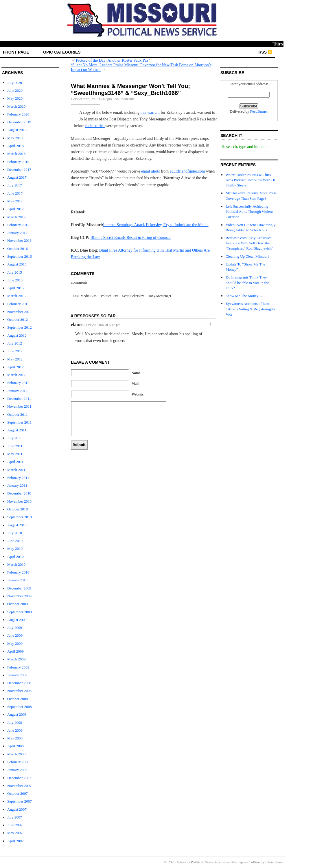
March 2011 (16, 470)
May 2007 (15, 833)
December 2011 (19, 399)
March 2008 (16, 754)
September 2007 (20, 801)
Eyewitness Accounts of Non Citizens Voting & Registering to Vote (250, 309)
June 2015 (15, 280)
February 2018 (18, 162)
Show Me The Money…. (244, 296)
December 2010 (19, 493)
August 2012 (17, 335)
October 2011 (18, 414)
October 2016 (18, 249)
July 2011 (14, 438)
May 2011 (15, 454)
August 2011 (17, 430)
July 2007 (15, 817)
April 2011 (15, 462)
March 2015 (16, 296)
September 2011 (19, 422)
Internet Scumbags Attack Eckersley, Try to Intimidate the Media (156, 225)
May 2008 (15, 738)
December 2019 (19, 122)
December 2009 (19, 588)
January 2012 (17, 391)
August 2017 (17, 177)
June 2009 (15, 635)
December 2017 (19, 170)
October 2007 (18, 793)
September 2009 (20, 612)
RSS (263, 52)
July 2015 (15, 272)
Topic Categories (61, 52)
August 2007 (17, 809)
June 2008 (15, 730)
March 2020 (16, 106)
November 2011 (19, 406)
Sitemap (237, 862)
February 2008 (18, 762)
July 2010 (15, 533)
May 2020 (15, 98)
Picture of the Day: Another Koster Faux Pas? (113, 60)
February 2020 (18, 114)
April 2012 (15, 367)
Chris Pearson (276, 862)
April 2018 (15, 146)
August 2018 (17, 130)
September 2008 (20, 707)
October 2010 (18, 509)
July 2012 (15, 343)
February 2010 (18, 572)
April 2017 (15, 209)
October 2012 (18, 319)
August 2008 (17, 714)
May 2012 (15, 359)
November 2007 (19, 786)
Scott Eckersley (133, 296)
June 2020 (15, 90)
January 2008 (17, 770)
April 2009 (15, 651)
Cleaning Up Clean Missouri (247, 256)
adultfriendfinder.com (187, 171)
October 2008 (18, 699)
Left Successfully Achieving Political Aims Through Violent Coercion (249, 211)
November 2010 (19, 501)
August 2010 (17, 525)
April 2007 (15, 841)
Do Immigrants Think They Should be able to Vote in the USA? (247, 282)
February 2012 (18, 383)
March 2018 (16, 154)
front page (16, 52)
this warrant (151, 112)
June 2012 (15, 351)
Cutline (254, 862)
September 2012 (20, 327)
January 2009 (17, 675)
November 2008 (19, 691)
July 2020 (15, 83)
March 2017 (16, 217)
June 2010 (15, 541)
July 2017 (15, 185)
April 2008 (15, 746)
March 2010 (16, 564)
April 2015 (15, 288)
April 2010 (15, 557)
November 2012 (19, 312)
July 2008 (15, 723)
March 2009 (16, 659)
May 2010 (15, 549)
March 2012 (16, 375)
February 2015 (18, 304)
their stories (95, 126)
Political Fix (109, 296)
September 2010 (20, 517)
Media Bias (89, 296)
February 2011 (18, 478)
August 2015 (17, 264)
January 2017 (17, 233)
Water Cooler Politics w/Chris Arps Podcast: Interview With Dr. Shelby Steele (251, 180)
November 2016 (19, 240)
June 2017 (15, 193)
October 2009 (18, 604)
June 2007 (15, 825)
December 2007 (19, 778)
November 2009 (19, 596)
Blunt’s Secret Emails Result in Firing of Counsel (131, 238)
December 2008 (19, 683)
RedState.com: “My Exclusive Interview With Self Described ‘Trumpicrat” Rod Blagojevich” (249, 243)
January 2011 (17, 485)
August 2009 (17, 620)
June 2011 (15, 446)
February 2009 (18, 667)
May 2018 (15, 138)
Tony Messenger (160, 296)
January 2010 (17, 580)
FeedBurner (259, 111)
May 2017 (15, 201)
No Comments (124, 99)
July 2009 (15, 628)
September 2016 (20, 256)
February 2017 (18, 225)
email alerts (151, 171)
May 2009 (15, 643)
